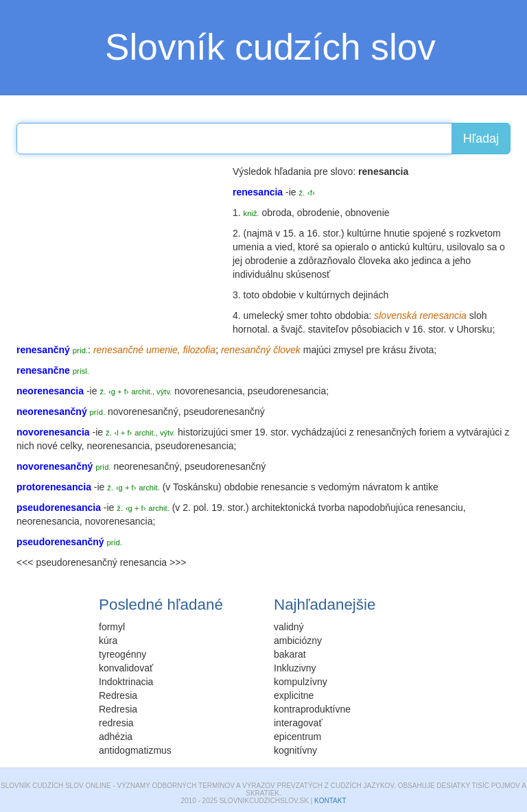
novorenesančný (143, 411)
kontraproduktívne (312, 709)
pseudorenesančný (224, 411)
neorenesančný (146, 466)
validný (289, 627)
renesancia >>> (153, 562)
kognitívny (295, 750)
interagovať (298, 723)
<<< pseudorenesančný (67, 562)
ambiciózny (298, 641)
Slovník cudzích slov (270, 47)
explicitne (294, 695)
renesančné (118, 350)
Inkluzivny (295, 668)
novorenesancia (208, 391)
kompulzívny (301, 682)
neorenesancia (118, 446)
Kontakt (330, 801)
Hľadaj (481, 139)
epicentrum (297, 737)
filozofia (199, 350)
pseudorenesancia (287, 391)
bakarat (290, 654)
